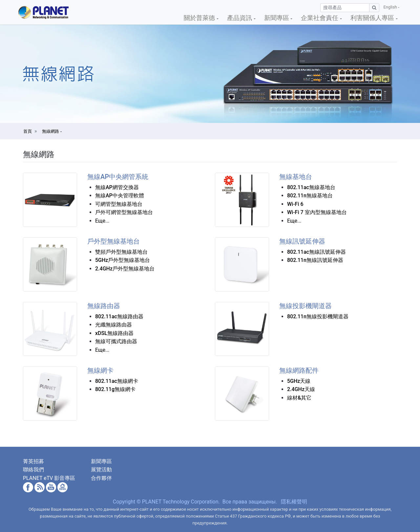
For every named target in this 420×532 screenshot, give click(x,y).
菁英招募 (33, 461)
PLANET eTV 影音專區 (49, 478)
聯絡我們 (33, 470)
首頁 (28, 131)
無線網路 (51, 131)
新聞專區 (101, 461)
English (391, 7)
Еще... (102, 221)
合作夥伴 (101, 478)
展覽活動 (101, 470)
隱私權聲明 (294, 502)
